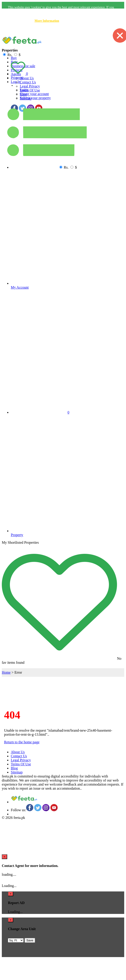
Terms (30, 90)
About (27, 78)
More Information (47, 21)
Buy (14, 58)
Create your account (34, 94)
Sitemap (17, 772)
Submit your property (35, 98)
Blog (14, 768)
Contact (28, 82)
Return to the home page (22, 742)
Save (30, 940)
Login (24, 90)
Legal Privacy (30, 86)
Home (6, 672)
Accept (97, 31)
